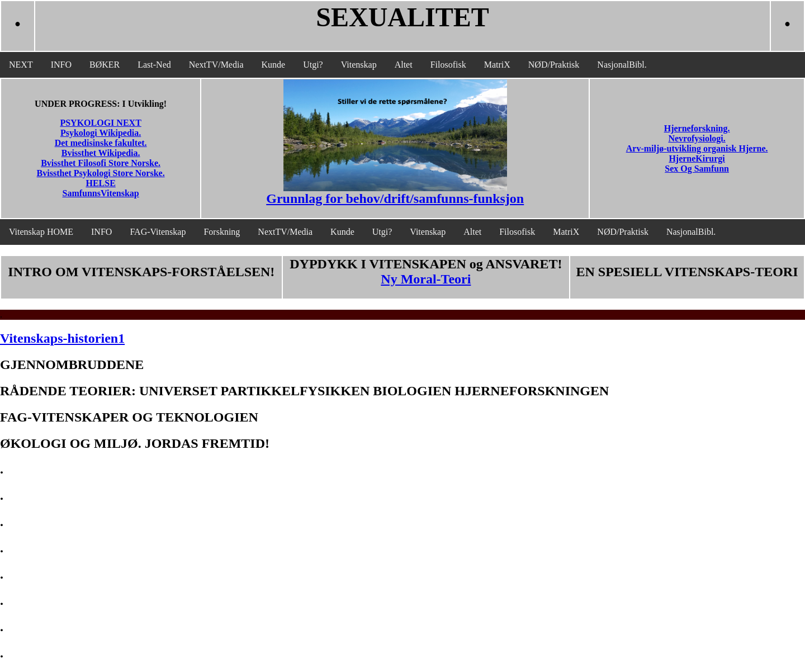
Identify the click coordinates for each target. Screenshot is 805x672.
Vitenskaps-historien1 (62, 338)
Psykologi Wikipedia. (101, 133)
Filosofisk (448, 65)
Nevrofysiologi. (697, 138)
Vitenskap (359, 65)
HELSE (100, 183)
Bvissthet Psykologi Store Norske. (101, 173)
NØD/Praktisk (554, 65)
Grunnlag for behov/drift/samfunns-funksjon (395, 198)
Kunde (274, 65)
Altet (404, 65)
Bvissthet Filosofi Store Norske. (101, 163)
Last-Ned (154, 65)
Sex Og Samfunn (697, 169)
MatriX (497, 65)
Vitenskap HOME (41, 232)
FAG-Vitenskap (158, 232)
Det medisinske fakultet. (101, 143)
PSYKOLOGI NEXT (100, 123)
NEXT (21, 65)
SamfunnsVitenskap (101, 193)
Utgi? (313, 65)
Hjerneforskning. (697, 128)
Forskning (222, 232)
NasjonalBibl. (622, 65)
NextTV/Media (216, 65)
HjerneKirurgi (697, 158)
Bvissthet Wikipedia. (101, 153)
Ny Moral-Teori (426, 279)
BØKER (105, 65)
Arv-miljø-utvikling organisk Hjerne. (697, 148)
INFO (61, 65)
